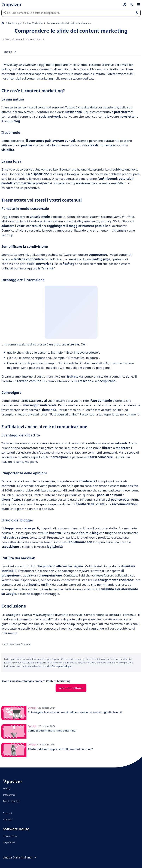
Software (7, 820)
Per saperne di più (62, 666)
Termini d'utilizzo (11, 801)
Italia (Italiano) (25, 857)
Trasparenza (9, 795)
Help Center (9, 842)
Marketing (14, 23)
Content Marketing (33, 23)
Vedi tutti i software (71, 688)
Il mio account (10, 836)
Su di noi (7, 813)
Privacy (6, 788)
